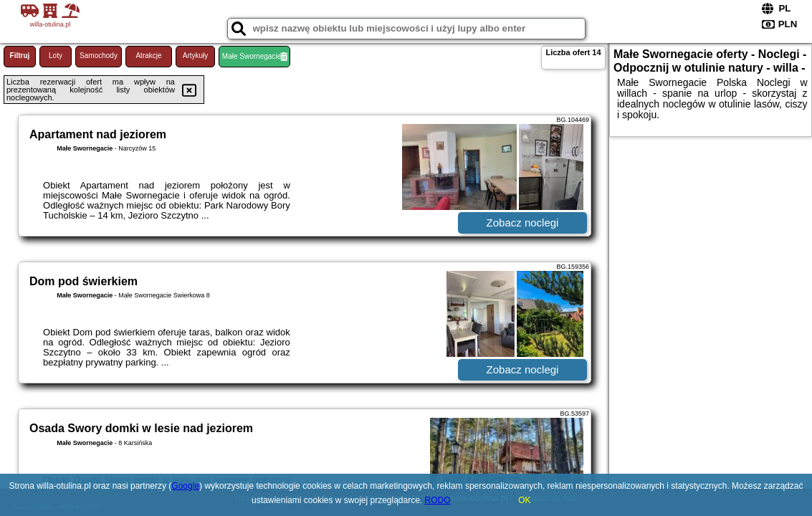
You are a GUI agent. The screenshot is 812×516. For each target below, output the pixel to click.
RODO (438, 500)
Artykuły (196, 56)
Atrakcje (148, 56)
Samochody (99, 56)
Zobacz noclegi (523, 223)
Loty (56, 56)
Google (185, 486)
